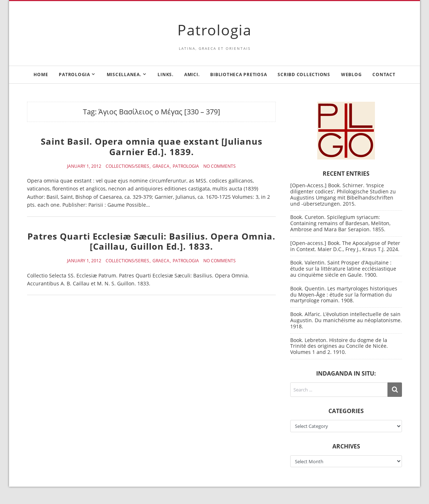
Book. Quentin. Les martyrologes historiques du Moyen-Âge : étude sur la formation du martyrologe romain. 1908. (344, 295)
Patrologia (214, 30)
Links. (165, 74)
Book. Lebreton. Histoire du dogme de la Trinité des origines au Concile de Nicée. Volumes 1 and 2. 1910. (339, 346)
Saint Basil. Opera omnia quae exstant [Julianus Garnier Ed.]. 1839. (152, 146)
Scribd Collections (304, 74)
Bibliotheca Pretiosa (238, 74)
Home (41, 74)
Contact (384, 74)
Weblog (351, 74)
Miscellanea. (124, 74)
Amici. (192, 74)
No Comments (220, 166)
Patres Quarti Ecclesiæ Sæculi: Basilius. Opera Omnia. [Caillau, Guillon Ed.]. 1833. (151, 241)
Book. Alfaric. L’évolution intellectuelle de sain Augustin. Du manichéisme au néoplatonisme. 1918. (346, 320)
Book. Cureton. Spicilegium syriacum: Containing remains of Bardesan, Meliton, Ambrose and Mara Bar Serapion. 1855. (340, 223)
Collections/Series (127, 166)
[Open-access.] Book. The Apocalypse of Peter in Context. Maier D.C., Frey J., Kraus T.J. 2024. (345, 246)
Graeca (161, 166)
